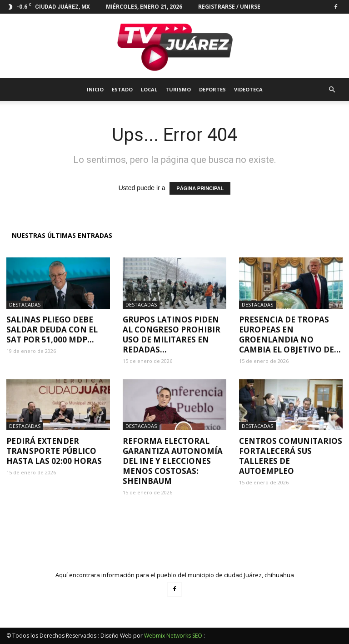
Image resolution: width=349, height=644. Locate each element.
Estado (122, 89)
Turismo (178, 89)
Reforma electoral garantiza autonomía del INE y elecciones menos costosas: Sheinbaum (173, 461)
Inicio (95, 89)
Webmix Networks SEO (173, 636)
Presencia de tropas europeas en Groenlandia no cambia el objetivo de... (290, 335)
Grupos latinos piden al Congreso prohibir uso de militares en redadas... (172, 335)
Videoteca (248, 89)
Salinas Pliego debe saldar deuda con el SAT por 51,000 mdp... (52, 330)
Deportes (212, 89)
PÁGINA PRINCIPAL (200, 188)
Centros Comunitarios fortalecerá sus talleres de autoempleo (291, 456)
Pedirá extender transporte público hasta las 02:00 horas (54, 451)
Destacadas (25, 304)
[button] (332, 90)
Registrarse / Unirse (229, 7)
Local (149, 89)
